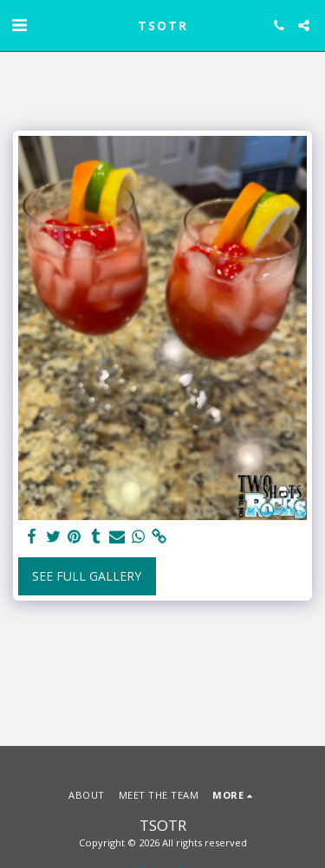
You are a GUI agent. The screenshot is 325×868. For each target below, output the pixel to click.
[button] (19, 25)
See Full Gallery (87, 576)
